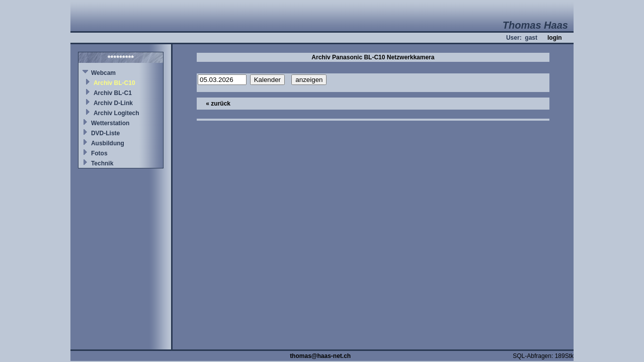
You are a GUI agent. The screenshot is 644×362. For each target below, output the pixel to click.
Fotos (99, 153)
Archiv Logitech (116, 113)
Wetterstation (110, 123)
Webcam (103, 73)
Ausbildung (108, 143)
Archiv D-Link (113, 103)
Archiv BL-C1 (113, 93)
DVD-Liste (105, 133)
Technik (102, 163)
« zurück (218, 104)
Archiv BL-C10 (114, 83)
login (555, 38)
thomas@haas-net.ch (320, 356)
